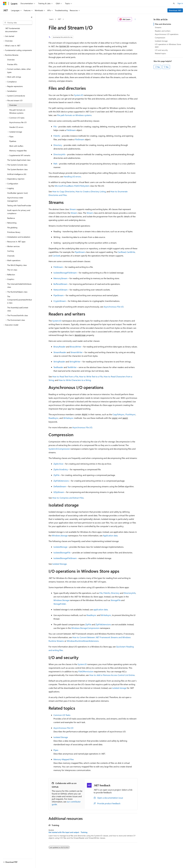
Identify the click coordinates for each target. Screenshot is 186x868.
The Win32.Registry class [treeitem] (17, 265)
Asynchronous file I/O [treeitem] (18, 122)
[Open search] (174, 3)
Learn (51, 19)
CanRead (122, 252)
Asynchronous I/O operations (167, 34)
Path (55, 164)
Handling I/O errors (72, 176)
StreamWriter (77, 352)
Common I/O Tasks (62, 715)
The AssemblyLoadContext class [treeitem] (18, 309)
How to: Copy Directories (63, 191)
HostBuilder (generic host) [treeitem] (18, 193)
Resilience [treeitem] (11, 218)
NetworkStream (61, 290)
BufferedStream (60, 284)
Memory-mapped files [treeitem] (18, 151)
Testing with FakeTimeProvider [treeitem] (19, 205)
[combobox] (18, 23)
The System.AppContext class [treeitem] (19, 160)
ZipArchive (58, 464)
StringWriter (75, 362)
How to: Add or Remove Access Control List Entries (112, 675)
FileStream (71, 130)
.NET (59, 19)
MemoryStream (60, 278)
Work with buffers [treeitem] (16, 146)
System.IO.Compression (59, 449)
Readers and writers (163, 31)
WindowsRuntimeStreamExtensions (83, 641)
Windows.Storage (60, 535)
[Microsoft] (5, 3)
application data (101, 609)
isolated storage (119, 688)
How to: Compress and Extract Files (68, 498)
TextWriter (72, 367)
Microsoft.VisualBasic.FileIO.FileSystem (72, 186)
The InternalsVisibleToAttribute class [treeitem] (19, 286)
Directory (58, 145)
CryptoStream (60, 301)
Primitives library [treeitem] (14, 232)
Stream (73, 209)
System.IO (79, 95)
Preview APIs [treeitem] (12, 64)
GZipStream (59, 492)
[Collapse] (32, 17)
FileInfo (57, 136)
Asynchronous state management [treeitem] (15, 199)
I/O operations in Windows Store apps (168, 45)
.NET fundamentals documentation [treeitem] (13, 30)
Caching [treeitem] (10, 251)
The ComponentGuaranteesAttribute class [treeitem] (20, 300)
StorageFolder (60, 604)
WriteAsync (68, 418)
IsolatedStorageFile (62, 552)
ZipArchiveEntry (61, 469)
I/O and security (161, 50)
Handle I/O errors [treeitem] (16, 127)
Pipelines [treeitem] (13, 141)
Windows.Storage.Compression (85, 628)
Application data (110, 535)
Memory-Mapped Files (64, 759)
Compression (160, 38)
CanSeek (56, 256)
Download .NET (175, 10)
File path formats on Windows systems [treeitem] (17, 111)
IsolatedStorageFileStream (65, 273)
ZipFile (56, 475)
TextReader (58, 367)
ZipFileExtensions (61, 481)
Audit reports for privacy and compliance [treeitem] (19, 212)
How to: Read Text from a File (65, 376)
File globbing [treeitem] (12, 228)
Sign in (180, 3)
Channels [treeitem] (11, 256)
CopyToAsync (119, 414)
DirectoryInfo (59, 154)
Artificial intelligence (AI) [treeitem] (17, 174)
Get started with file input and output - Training (68, 832)
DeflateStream (60, 486)
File (55, 126)
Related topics (160, 53)
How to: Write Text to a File (91, 376)
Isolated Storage (59, 564)
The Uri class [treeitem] (12, 270)
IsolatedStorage (60, 547)
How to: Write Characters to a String (75, 380)
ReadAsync (54, 418)
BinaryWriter (76, 347)
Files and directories (163, 24)
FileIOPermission (86, 671)
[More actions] (135, 19)
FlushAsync (131, 414)
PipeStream (80, 252)
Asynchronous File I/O (114, 307)
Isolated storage (161, 41)
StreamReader (60, 352)
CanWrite (131, 252)
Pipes (56, 750)
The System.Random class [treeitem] (17, 169)
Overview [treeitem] (11, 60)
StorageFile (116, 600)
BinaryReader (59, 347)
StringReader (59, 362)
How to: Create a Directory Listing (91, 191)
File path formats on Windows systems (74, 115)
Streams (158, 27)
